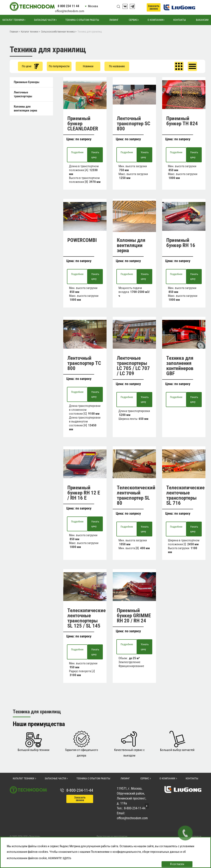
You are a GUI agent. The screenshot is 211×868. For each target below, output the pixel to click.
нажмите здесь (60, 858)
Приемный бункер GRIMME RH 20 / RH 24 (134, 616)
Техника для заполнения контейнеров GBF (180, 366)
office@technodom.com (70, 11)
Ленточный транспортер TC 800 (84, 363)
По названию (117, 66)
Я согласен (177, 864)
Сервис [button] (133, 20)
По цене (30, 66)
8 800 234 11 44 (68, 6)
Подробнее (77, 152)
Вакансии (202, 20)
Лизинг (114, 20)
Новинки (88, 66)
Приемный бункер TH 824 (182, 121)
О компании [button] (155, 20)
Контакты (180, 20)
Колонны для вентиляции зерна (25, 108)
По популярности (59, 66)
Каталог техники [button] (13, 20)
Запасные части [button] (45, 20)
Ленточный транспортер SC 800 (134, 124)
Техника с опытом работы (82, 20)
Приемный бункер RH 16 (181, 243)
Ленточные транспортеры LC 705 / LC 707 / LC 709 (133, 366)
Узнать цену (95, 155)
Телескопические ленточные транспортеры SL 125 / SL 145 (87, 618)
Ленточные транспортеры (23, 94)
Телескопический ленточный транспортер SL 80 (136, 495)
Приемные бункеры (27, 82)
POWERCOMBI (82, 240)
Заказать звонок (154, 7)
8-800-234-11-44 (80, 790)
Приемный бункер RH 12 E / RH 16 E (84, 493)
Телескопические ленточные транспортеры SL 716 (185, 495)
